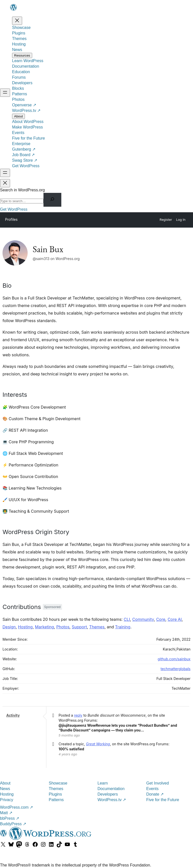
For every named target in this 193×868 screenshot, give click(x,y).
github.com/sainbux (174, 659)
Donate (155, 794)
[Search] (52, 200)
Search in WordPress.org (22, 190)
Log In (181, 220)
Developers (108, 794)
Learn (103, 783)
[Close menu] (17, 21)
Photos (63, 627)
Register (166, 220)
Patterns (56, 800)
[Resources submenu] (22, 55)
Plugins (55, 794)
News (5, 789)
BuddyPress (13, 824)
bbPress (10, 818)
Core (161, 619)
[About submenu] (18, 116)
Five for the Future (163, 800)
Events (152, 789)
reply (78, 715)
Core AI (175, 619)
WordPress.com (16, 807)
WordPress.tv (112, 800)
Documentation (111, 789)
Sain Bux (48, 249)
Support (79, 627)
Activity (13, 715)
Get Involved (158, 783)
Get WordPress (14, 209)
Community (143, 619)
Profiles (11, 219)
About (5, 783)
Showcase (58, 783)
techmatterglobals (176, 669)
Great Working (98, 744)
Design (9, 627)
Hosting (25, 627)
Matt (6, 813)
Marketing (44, 627)
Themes (97, 627)
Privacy (7, 800)
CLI (127, 619)
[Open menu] (5, 93)
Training (123, 627)
